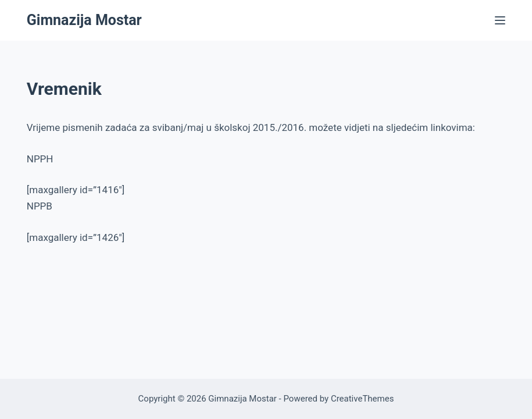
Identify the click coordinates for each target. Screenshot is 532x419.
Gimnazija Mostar (84, 20)
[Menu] (500, 20)
